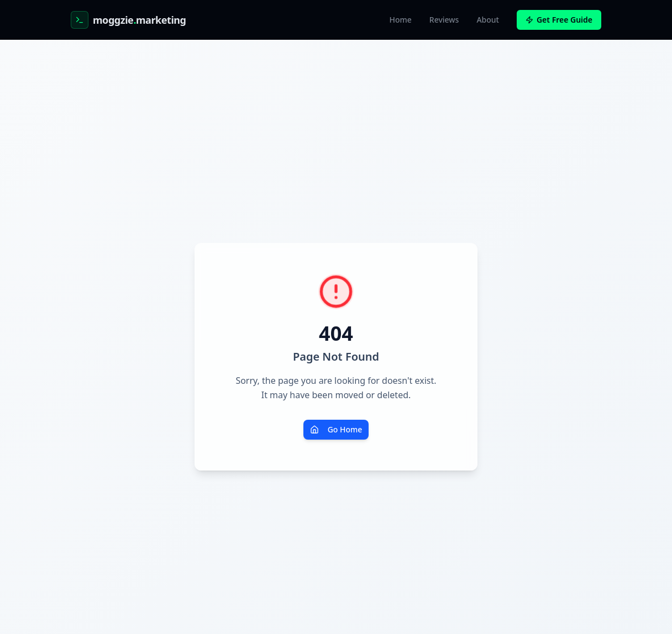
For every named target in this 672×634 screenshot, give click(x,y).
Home (400, 20)
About (488, 20)
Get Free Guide (559, 20)
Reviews (444, 20)
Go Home (336, 429)
